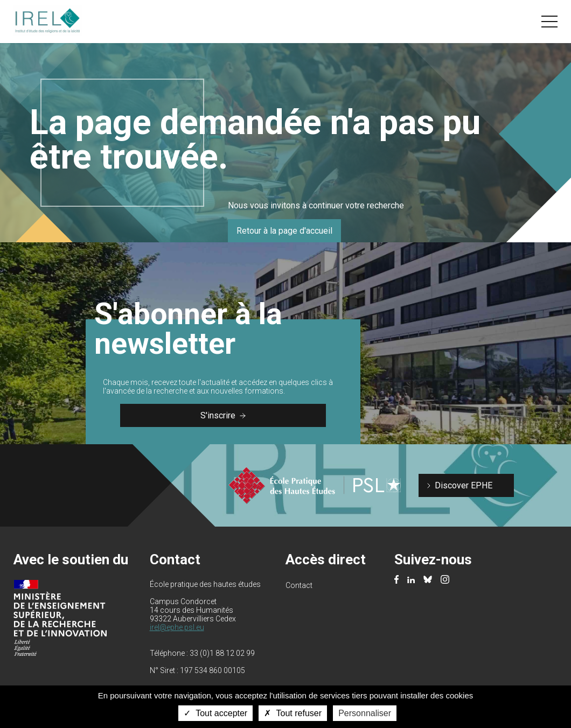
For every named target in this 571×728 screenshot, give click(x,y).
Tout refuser (293, 713)
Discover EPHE (464, 485)
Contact (299, 585)
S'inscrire (223, 415)
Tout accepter (215, 713)
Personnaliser (365, 713)
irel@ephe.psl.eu (177, 627)
